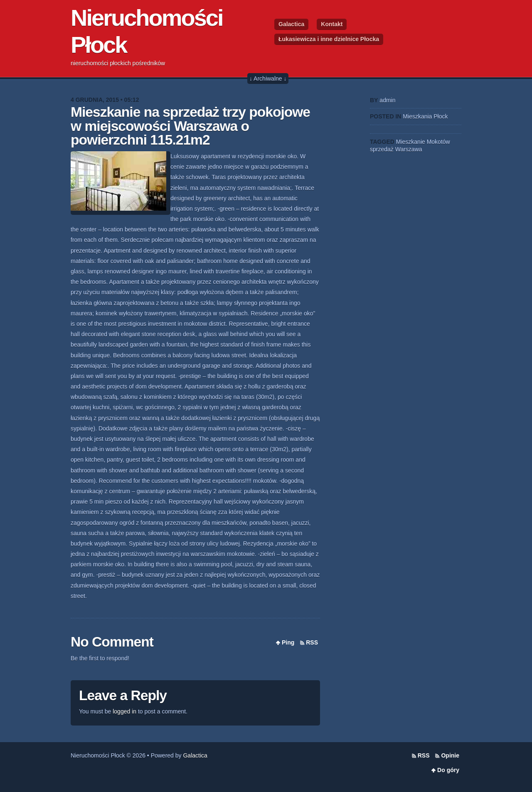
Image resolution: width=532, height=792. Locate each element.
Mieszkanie (411, 142)
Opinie (450, 755)
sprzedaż (382, 149)
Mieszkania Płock (425, 116)
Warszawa (409, 149)
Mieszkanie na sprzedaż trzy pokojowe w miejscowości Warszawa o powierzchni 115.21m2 (190, 126)
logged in (124, 711)
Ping (288, 642)
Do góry (448, 770)
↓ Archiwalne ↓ (268, 79)
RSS (312, 642)
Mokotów (438, 142)
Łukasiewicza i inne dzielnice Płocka (329, 39)
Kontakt (332, 24)
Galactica (291, 24)
